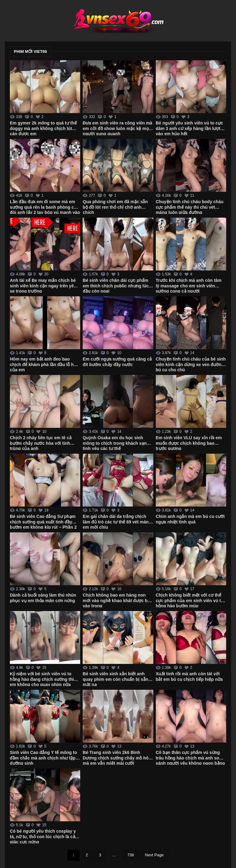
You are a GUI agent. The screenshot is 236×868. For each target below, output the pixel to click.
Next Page (154, 855)
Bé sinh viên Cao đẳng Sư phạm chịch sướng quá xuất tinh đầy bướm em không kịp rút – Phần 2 (43, 521)
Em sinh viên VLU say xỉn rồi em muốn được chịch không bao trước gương (189, 443)
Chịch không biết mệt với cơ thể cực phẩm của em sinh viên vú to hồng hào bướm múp (190, 600)
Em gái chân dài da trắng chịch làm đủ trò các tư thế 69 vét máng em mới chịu (117, 521)
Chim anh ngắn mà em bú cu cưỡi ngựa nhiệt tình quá (190, 519)
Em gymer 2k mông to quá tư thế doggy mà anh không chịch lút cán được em (43, 128)
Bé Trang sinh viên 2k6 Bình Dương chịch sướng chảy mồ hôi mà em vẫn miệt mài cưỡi (116, 757)
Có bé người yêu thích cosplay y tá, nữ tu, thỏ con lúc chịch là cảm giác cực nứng (44, 836)
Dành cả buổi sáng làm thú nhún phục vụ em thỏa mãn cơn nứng (43, 598)
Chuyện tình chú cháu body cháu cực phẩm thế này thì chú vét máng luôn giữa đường (190, 207)
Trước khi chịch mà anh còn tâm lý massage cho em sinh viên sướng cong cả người (189, 285)
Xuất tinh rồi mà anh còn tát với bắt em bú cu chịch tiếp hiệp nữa (189, 677)
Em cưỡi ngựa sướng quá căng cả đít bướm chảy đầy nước (117, 362)
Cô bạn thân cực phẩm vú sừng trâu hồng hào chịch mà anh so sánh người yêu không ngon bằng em (190, 757)
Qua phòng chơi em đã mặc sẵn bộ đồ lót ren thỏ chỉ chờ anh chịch (115, 207)
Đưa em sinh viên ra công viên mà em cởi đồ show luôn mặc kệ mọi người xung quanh (117, 128)
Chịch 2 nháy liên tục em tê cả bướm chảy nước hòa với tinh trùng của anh (41, 443)
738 (131, 855)
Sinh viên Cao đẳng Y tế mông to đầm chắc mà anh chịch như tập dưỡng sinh (43, 757)
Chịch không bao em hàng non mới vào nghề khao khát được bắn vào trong (118, 600)
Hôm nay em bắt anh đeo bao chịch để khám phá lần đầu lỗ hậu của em (44, 364)
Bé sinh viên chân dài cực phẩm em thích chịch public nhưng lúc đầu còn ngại (116, 285)
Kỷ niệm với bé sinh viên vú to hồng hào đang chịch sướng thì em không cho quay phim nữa (42, 679)
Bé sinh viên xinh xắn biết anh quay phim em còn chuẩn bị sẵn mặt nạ (115, 679)
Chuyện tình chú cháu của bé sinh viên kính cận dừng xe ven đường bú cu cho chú (191, 364)
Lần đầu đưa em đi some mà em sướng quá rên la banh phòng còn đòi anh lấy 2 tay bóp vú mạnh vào (45, 207)
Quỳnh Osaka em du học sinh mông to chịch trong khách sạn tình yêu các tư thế (115, 443)
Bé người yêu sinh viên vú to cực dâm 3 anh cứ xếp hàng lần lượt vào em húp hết (189, 128)
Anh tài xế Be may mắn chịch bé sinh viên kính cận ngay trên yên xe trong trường (43, 285)
